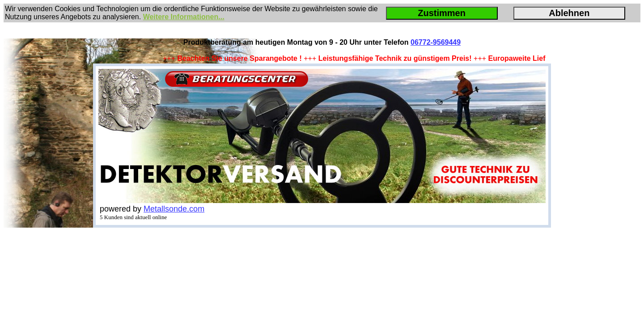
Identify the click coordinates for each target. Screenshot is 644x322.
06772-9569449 (436, 42)
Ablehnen (569, 13)
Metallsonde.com (174, 209)
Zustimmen (442, 13)
